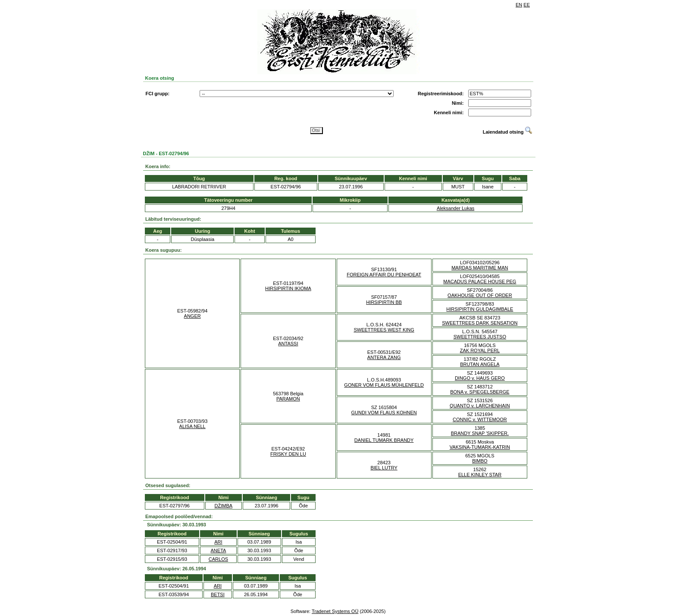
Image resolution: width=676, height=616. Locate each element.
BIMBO (480, 461)
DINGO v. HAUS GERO (480, 378)
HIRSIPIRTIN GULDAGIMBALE (480, 309)
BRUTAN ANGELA (480, 364)
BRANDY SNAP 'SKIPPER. (480, 433)
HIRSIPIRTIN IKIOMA (288, 288)
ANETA (219, 550)
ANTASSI (288, 344)
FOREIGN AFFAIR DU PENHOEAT (384, 275)
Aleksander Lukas (455, 208)
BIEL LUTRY (384, 468)
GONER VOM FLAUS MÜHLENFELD (384, 385)
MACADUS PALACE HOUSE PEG (480, 281)
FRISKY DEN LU (288, 454)
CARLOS (218, 559)
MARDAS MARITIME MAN (480, 268)
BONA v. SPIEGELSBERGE (480, 392)
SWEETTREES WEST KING (384, 330)
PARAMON (288, 399)
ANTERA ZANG (384, 357)
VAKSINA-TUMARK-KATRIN (480, 447)
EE (527, 5)
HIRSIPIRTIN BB (384, 302)
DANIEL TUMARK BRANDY (384, 440)
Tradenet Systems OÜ (335, 611)
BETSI (218, 594)
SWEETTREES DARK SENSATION (480, 323)
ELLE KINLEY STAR (480, 475)
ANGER (192, 316)
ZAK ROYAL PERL (480, 350)
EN (519, 5)
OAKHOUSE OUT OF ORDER (480, 295)
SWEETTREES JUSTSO (480, 337)
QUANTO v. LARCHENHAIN (480, 406)
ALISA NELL (192, 426)
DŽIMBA (224, 506)
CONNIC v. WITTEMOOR (480, 419)
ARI (218, 542)
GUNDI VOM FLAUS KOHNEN (384, 413)
